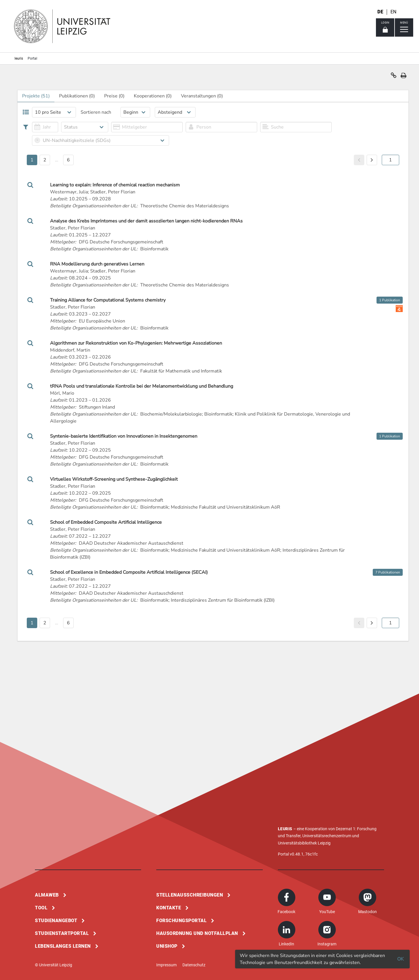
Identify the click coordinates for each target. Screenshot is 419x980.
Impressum (166, 965)
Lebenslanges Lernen (63, 946)
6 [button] (68, 160)
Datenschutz (194, 965)
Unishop (167, 946)
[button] (394, 77)
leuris (19, 58)
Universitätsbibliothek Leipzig (304, 843)
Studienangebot (56, 921)
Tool (41, 908)
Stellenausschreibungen (190, 895)
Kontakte (169, 908)
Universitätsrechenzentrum (327, 836)
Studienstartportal (62, 933)
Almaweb (47, 895)
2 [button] (45, 160)
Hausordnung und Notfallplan (197, 933)
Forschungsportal (181, 921)
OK (400, 959)
